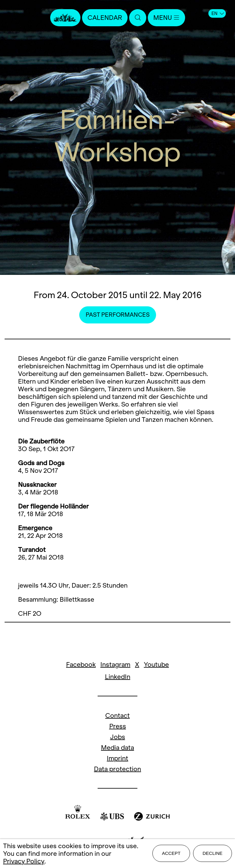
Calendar (105, 18)
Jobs (118, 737)
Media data (117, 748)
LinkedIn (118, 677)
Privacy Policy (24, 861)
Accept (171, 853)
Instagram (115, 664)
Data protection (117, 769)
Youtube (156, 664)
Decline (213, 853)
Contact (117, 715)
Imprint (117, 758)
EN (218, 13)
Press (118, 726)
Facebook (81, 664)
